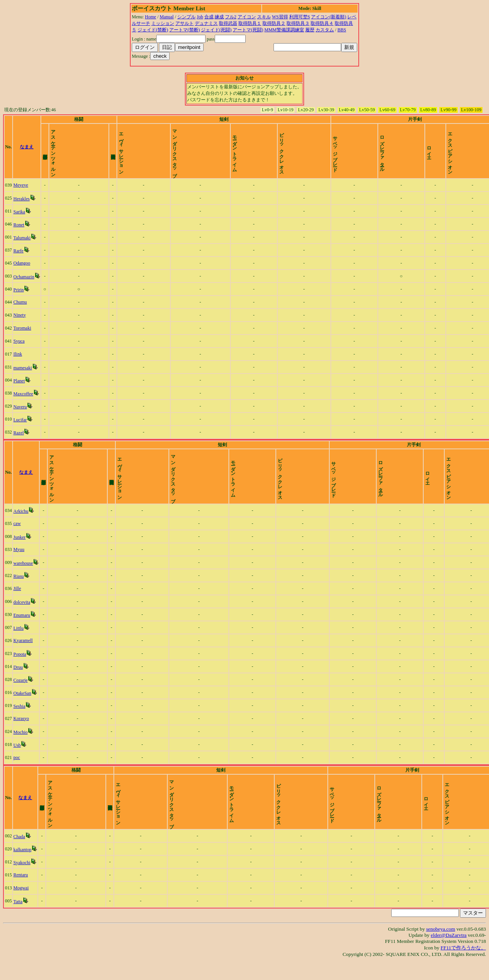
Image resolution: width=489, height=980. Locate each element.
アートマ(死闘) (248, 30)
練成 (219, 17)
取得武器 (228, 23)
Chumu (21, 309)
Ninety (21, 322)
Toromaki (23, 335)
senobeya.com (440, 948)
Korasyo (22, 731)
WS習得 (280, 17)
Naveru (21, 413)
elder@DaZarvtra (449, 955)
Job (200, 17)
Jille (18, 601)
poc (18, 770)
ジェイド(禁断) (153, 30)
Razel (20, 439)
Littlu (20, 641)
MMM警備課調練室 (284, 30)
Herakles (23, 205)
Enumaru (23, 628)
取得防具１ (250, 23)
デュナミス (206, 23)
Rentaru (22, 894)
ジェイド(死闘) (216, 30)
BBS (342, 30)
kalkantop (23, 869)
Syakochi (23, 882)
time (476, 150)
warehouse (24, 576)
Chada (20, 856)
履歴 (310, 30)
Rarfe (20, 257)
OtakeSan (23, 706)
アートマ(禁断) (185, 30)
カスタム (325, 30)
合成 (209, 17)
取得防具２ (274, 23)
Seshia (20, 719)
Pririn (20, 296)
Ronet (20, 231)
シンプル (186, 17)
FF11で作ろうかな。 (463, 967)
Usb (18, 758)
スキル (264, 17)
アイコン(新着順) (329, 17)
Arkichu (22, 524)
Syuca (20, 348)
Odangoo (23, 270)
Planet (20, 387)
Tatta (19, 921)
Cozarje (22, 693)
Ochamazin (25, 283)
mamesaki (24, 374)
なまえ (34, 150)
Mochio (22, 745)
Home (150, 17)
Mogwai (22, 907)
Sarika (20, 218)
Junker (21, 550)
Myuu (20, 562)
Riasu (20, 589)
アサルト (185, 23)
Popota (21, 667)
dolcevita (23, 615)
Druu (19, 680)
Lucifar (21, 426)
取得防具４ (322, 23)
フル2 (231, 17)
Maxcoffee (24, 400)
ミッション (163, 23)
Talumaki (23, 244)
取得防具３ (298, 23)
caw (18, 536)
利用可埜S (300, 17)
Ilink (19, 361)
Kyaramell (24, 653)
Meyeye (22, 192)
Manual (167, 17)
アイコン (247, 17)
